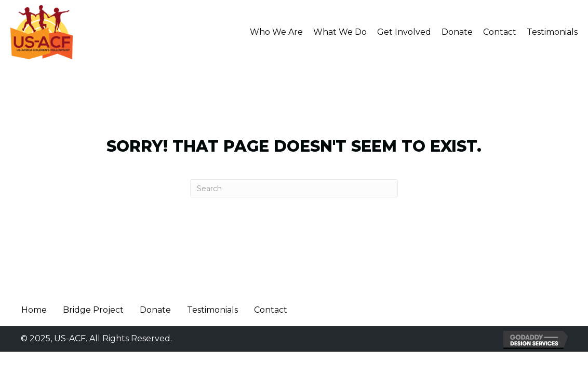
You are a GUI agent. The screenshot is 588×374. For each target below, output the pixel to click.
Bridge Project (93, 310)
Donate (155, 310)
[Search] (294, 188)
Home (34, 310)
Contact (271, 310)
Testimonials (212, 310)
